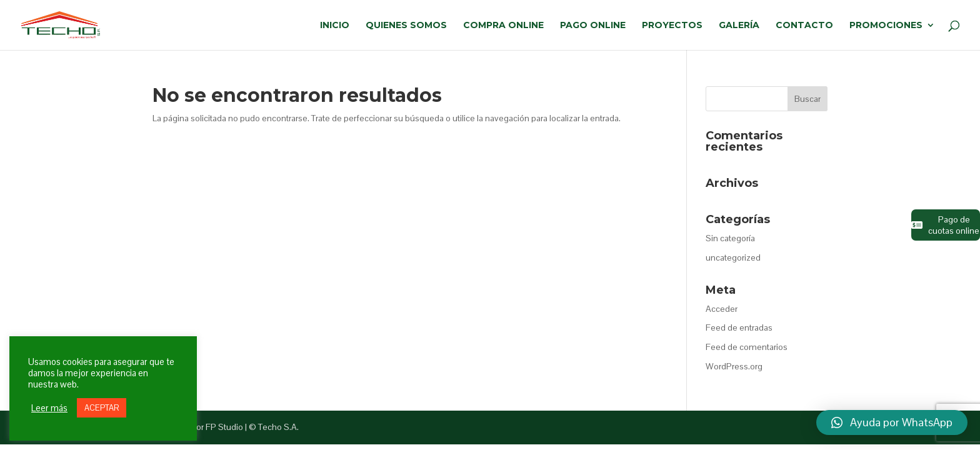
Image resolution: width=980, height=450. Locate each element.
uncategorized (733, 257)
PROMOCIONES (886, 26)
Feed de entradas (739, 327)
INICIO (335, 26)
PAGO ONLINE (593, 26)
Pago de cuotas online (945, 225)
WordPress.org (734, 366)
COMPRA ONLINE (503, 26)
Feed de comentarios (747, 347)
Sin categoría (730, 238)
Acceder (722, 309)
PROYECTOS (672, 26)
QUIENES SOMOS (406, 26)
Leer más (49, 408)
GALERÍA (739, 26)
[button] (892, 422)
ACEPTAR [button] (102, 408)
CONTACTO (804, 26)
